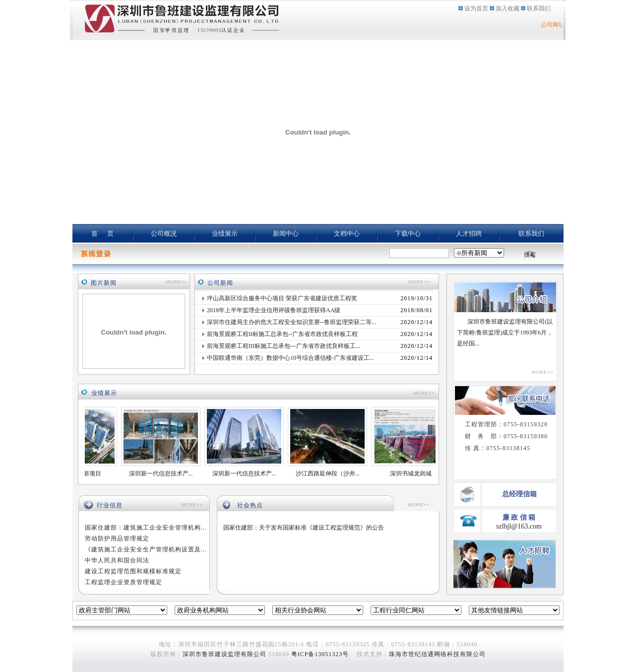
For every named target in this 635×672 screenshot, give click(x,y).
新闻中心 (286, 234)
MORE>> (177, 282)
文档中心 (347, 234)
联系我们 (539, 8)
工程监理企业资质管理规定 (124, 582)
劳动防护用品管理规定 (117, 538)
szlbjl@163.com (519, 526)
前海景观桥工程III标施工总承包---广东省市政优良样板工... (284, 346)
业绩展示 (225, 234)
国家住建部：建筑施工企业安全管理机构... (146, 528)
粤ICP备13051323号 (320, 654)
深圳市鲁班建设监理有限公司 (224, 654)
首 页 (103, 234)
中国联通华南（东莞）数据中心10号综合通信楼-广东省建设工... (290, 358)
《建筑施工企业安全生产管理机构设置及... (146, 549)
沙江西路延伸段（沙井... (332, 473)
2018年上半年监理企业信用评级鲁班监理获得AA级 (274, 310)
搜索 (530, 255)
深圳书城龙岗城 (415, 473)
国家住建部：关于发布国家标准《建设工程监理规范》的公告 (304, 528)
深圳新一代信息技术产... (165, 473)
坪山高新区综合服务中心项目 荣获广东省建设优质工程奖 (282, 298)
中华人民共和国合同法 (117, 560)
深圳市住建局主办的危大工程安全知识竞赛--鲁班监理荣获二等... (291, 322)
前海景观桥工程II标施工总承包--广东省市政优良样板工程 (282, 334)
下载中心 (408, 234)
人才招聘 (469, 234)
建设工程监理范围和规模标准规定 (133, 571)
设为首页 (476, 8)
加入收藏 (508, 8)
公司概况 (164, 234)
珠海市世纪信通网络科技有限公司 (437, 654)
